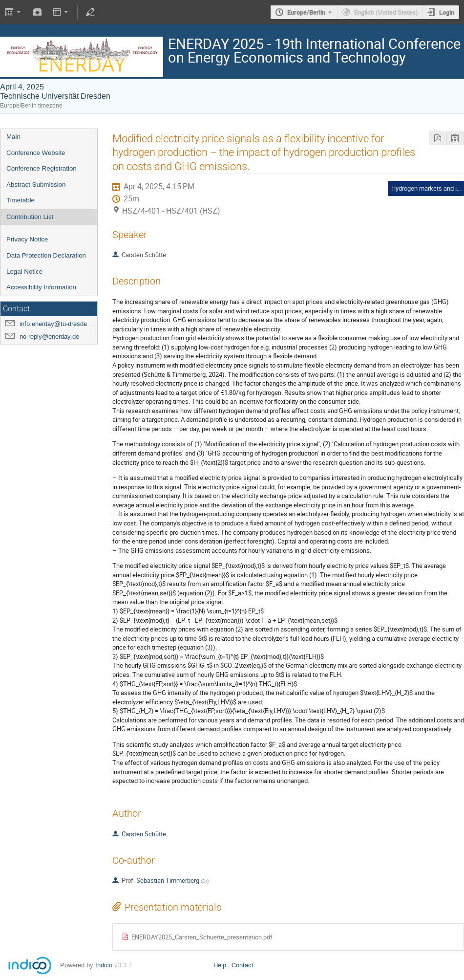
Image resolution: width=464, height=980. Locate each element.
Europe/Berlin (306, 12)
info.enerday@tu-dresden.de (59, 324)
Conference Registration (42, 168)
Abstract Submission (36, 185)
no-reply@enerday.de (49, 337)
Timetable (21, 200)
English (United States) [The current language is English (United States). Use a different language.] (386, 12)
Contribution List (30, 217)
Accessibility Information (41, 287)
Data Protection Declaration (46, 255)
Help (220, 965)
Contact (243, 965)
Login (447, 12)
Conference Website (36, 153)
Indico (104, 965)
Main (13, 137)
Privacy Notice (27, 239)
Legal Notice (24, 272)
